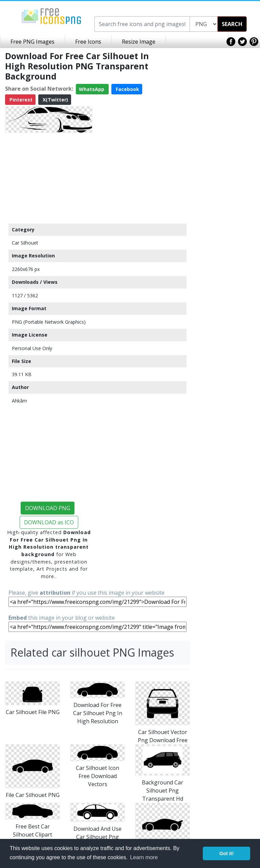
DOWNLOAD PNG (48, 508)
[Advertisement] (49, 178)
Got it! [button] (226, 853)
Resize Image (139, 42)
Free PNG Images (32, 42)
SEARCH (232, 24)
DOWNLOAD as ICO (49, 522)
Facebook (127, 89)
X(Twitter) (55, 100)
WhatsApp (92, 89)
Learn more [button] (144, 857)
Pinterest (20, 100)
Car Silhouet (25, 243)
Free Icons (88, 42)
